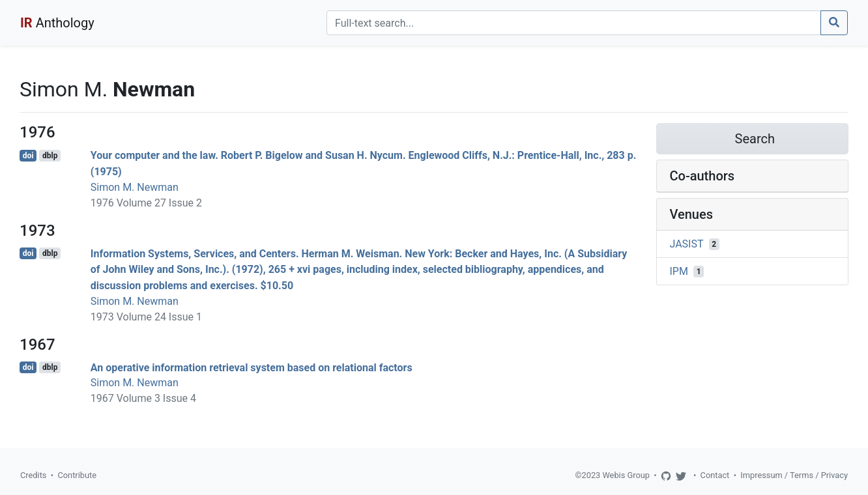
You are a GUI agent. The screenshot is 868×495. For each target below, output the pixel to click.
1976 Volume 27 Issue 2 (146, 203)
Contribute (77, 475)
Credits (33, 475)
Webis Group (626, 475)
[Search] (574, 23)
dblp (50, 156)
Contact (715, 475)
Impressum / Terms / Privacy (794, 475)
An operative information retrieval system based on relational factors (252, 367)
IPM (679, 271)
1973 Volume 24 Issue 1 (146, 317)
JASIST (687, 244)
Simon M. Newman (135, 187)
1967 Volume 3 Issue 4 (143, 398)
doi (28, 156)
